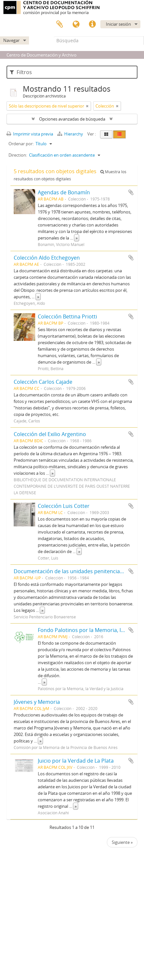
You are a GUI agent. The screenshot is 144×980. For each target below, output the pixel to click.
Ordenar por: (21, 144)
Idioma (76, 24)
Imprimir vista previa (30, 134)
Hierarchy (71, 134)
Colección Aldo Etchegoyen (47, 258)
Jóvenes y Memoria (37, 702)
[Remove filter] (87, 106)
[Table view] (119, 134)
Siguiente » (122, 842)
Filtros (21, 72)
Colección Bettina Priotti (67, 316)
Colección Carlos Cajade (43, 382)
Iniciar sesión (118, 24)
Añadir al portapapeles (131, 192)
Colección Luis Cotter (64, 506)
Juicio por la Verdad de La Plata (76, 761)
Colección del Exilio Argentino (50, 434)
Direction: (18, 155)
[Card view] (106, 134)
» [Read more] (77, 238)
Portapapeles (60, 24)
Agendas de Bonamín (64, 192)
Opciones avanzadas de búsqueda (72, 119)
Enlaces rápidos (92, 24)
